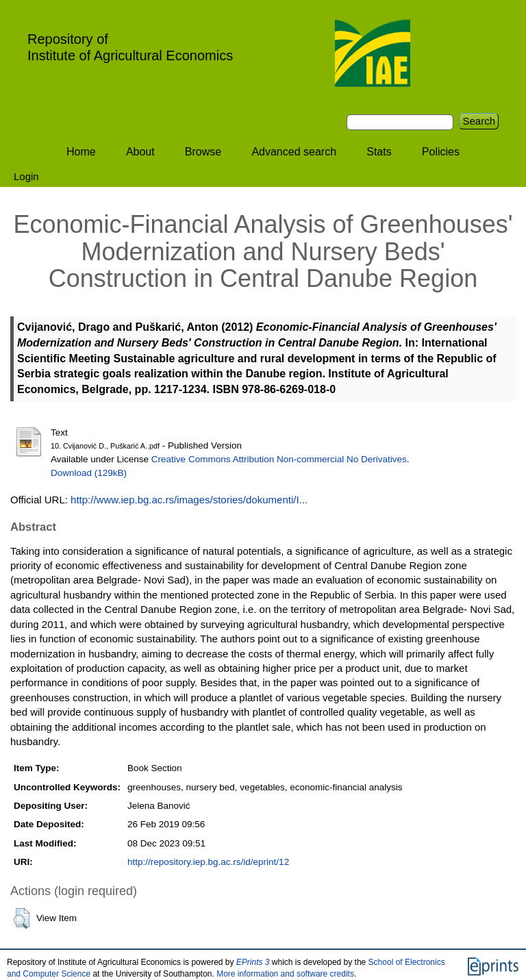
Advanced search (294, 152)
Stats (379, 152)
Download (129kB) (89, 473)
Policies (441, 152)
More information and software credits (285, 974)
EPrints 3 (253, 962)
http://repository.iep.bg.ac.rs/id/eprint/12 (208, 862)
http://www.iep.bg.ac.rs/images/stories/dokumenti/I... (189, 500)
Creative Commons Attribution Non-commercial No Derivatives (279, 459)
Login (26, 176)
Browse (203, 152)
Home (81, 152)
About (140, 152)
